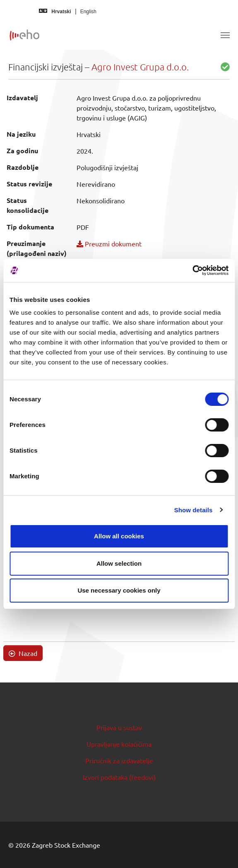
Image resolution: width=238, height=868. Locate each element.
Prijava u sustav (119, 727)
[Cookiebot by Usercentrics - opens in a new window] (192, 270)
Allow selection (119, 563)
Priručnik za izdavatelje (119, 760)
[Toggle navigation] (225, 35)
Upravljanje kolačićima (119, 744)
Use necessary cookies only (119, 590)
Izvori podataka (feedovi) (119, 777)
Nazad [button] (23, 653)
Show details (194, 510)
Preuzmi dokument (109, 244)
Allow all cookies (119, 536)
